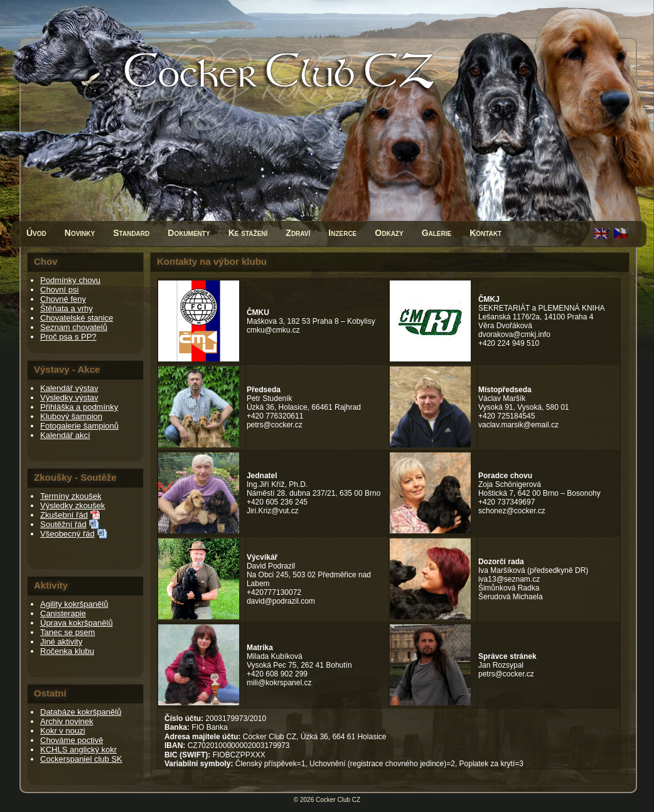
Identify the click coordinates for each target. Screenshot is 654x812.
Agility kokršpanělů (74, 604)
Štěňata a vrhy (67, 308)
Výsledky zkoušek (72, 505)
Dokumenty (189, 233)
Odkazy (389, 233)
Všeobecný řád (67, 534)
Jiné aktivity (61, 642)
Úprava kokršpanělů (77, 623)
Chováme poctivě (72, 740)
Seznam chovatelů (74, 327)
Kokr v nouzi (63, 731)
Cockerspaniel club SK (81, 759)
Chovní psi (59, 290)
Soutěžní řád (63, 524)
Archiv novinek (67, 721)
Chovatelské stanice (77, 318)
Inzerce (342, 233)
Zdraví (298, 233)
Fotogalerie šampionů (79, 426)
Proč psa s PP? (68, 337)
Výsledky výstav (69, 398)
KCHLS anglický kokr (78, 750)
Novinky (80, 233)
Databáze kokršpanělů (81, 712)
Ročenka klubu (67, 651)
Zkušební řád (64, 515)
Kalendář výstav (69, 388)
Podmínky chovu (70, 280)
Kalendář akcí (65, 435)
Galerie (437, 233)
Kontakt (485, 233)
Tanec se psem (67, 632)
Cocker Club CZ (338, 800)
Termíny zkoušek (71, 496)
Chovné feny (63, 299)
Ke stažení (248, 233)
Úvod (36, 233)
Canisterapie (63, 613)
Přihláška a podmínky (79, 407)
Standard (131, 233)
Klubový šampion (71, 416)
